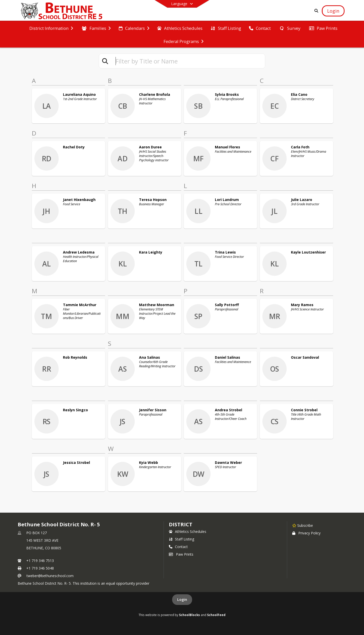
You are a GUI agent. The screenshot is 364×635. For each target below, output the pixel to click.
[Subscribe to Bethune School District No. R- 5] (303, 525)
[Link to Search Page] (315, 11)
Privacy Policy (306, 533)
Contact (178, 547)
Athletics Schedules (188, 531)
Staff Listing (181, 539)
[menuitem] (51, 28)
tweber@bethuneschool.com (50, 576)
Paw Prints (181, 554)
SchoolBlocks (189, 615)
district (180, 524)
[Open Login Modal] (333, 11)
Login (182, 599)
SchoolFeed (216, 615)
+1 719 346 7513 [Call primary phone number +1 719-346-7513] (40, 561)
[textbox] (188, 61)
